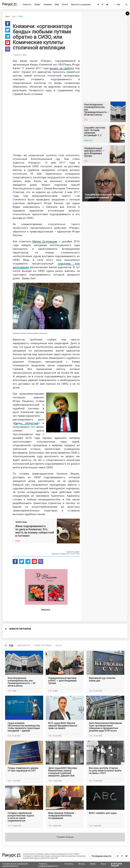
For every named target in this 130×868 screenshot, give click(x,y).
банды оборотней (26, 423)
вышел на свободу (62, 68)
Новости (27, 4)
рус (119, 5)
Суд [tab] (11, 819)
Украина (48, 4)
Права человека (43, 819)
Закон (59, 819)
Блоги (65, 4)
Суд (14, 16)
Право (37, 4)
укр (115, 5)
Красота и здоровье (81, 4)
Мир (57, 4)
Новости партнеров (20, 721)
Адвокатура (23, 819)
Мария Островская (45, 241)
